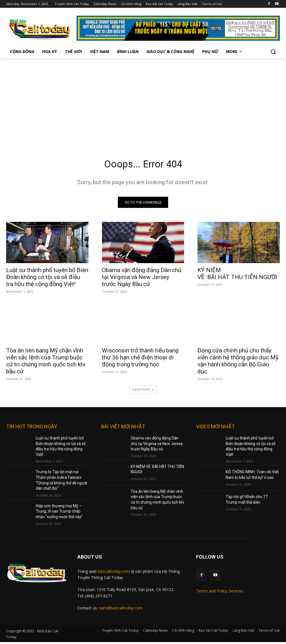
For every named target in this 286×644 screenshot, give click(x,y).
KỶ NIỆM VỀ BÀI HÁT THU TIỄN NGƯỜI (237, 276)
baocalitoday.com (114, 573)
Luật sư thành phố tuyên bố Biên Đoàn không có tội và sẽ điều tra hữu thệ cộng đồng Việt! (47, 279)
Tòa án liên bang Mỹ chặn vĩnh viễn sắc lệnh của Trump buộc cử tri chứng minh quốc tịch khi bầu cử (46, 363)
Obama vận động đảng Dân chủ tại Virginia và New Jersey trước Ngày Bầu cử (142, 279)
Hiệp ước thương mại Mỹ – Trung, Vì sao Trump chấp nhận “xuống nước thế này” (59, 514)
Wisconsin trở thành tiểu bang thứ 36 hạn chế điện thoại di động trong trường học (140, 360)
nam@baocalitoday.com (121, 610)
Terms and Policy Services (220, 593)
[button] (273, 52)
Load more (143, 392)
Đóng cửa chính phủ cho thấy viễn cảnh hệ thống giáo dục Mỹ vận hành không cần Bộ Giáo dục (238, 363)
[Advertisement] (143, 100)
